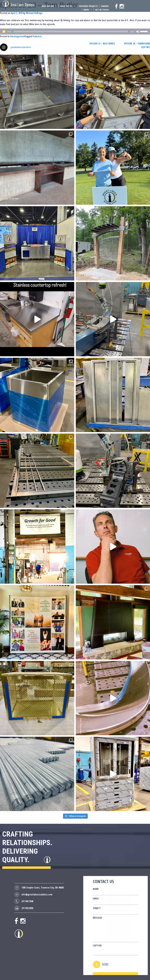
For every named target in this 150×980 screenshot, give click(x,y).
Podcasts (37, 36)
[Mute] (138, 32)
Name (96, 889)
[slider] (71, 32)
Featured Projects (88, 6)
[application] (75, 32)
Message (97, 918)
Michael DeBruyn (34, 13)
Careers (105, 6)
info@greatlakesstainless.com (37, 894)
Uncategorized (17, 36)
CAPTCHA (97, 945)
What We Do (68, 6)
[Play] (4, 32)
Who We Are (49, 6)
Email (96, 899)
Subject (97, 908)
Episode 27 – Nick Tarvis (102, 44)
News (88, 10)
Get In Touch (102, 10)
